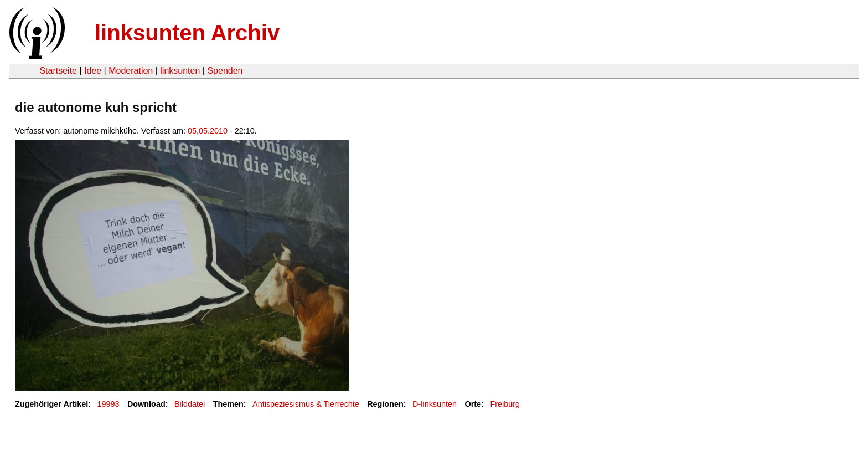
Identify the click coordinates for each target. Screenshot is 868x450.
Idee (93, 71)
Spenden (225, 71)
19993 (108, 404)
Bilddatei (190, 404)
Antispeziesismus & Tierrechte (306, 404)
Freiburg (505, 404)
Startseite (58, 71)
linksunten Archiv (187, 33)
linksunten (180, 71)
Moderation (131, 71)
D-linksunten (435, 404)
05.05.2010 (208, 131)
